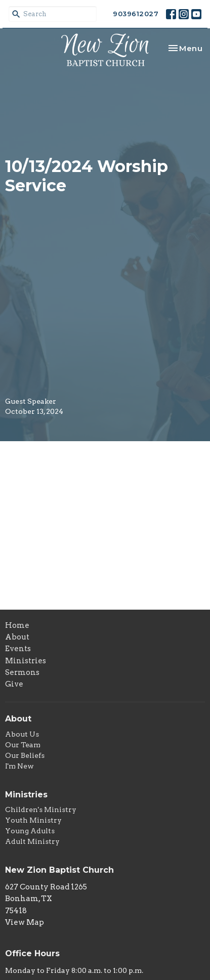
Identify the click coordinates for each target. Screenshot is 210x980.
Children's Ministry (41, 809)
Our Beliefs (25, 755)
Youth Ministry (33, 820)
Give (14, 684)
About (17, 637)
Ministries (26, 661)
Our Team (23, 745)
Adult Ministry (32, 841)
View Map (25, 922)
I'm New (19, 766)
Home (17, 625)
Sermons (22, 672)
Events (18, 649)
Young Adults (30, 831)
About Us (22, 734)
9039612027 (136, 14)
